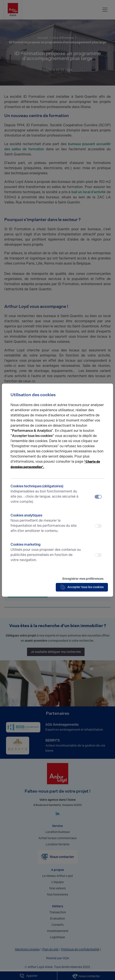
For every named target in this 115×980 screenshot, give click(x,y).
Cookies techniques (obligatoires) (46, 494)
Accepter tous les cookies (82, 587)
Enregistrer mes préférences (83, 579)
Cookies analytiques (46, 523)
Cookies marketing (46, 552)
